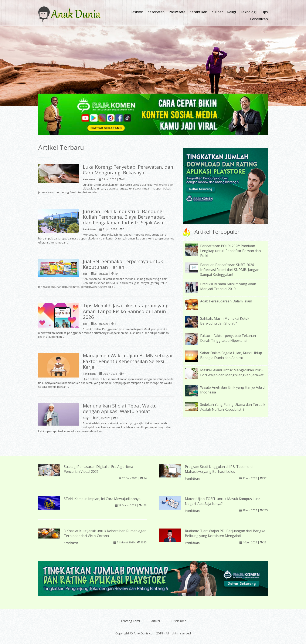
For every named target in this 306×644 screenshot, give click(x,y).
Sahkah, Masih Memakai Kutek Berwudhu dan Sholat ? (225, 321)
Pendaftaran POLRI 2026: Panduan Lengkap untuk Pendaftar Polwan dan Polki (230, 251)
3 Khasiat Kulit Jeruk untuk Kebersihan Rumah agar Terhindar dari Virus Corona (105, 533)
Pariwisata (177, 12)
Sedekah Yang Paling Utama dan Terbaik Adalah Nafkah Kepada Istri (233, 407)
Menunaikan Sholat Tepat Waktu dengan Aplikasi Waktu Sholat (120, 409)
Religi (232, 12)
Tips (264, 12)
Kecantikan (198, 12)
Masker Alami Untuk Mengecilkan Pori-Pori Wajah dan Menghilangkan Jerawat (232, 373)
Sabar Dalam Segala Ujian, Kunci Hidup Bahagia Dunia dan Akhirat (231, 355)
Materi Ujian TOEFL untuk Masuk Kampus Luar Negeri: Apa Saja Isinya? (222, 501)
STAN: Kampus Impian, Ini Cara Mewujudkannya (102, 499)
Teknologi (248, 12)
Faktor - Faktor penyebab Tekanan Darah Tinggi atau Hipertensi (228, 338)
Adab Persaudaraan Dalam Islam (226, 301)
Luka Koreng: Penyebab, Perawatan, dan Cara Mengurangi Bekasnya (128, 170)
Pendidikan (259, 19)
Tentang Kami (130, 621)
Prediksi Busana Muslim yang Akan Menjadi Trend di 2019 (228, 286)
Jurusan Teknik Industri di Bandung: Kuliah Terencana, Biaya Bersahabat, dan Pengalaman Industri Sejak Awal (124, 217)
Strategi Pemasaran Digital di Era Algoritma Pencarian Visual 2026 (98, 469)
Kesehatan (156, 12)
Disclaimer (178, 621)
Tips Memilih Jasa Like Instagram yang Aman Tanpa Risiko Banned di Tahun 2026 (126, 311)
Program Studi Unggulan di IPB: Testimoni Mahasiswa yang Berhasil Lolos (219, 469)
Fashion (137, 12)
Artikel (156, 621)
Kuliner (217, 12)
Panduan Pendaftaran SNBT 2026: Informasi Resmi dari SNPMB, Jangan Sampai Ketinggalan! (230, 270)
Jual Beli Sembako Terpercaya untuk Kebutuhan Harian (123, 264)
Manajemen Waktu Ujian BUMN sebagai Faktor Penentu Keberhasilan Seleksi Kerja (128, 361)
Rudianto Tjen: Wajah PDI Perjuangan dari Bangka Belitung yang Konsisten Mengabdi (225, 533)
